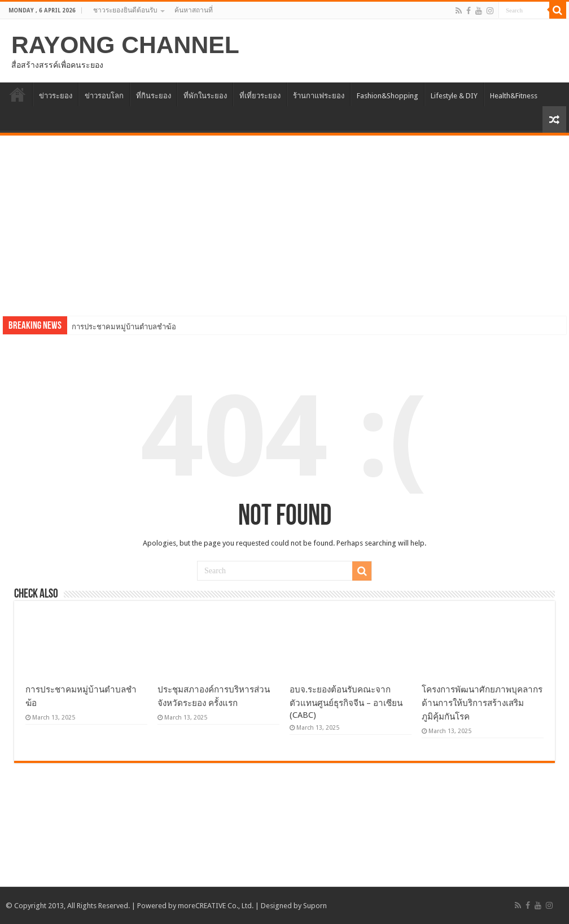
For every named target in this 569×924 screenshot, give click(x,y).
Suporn (315, 906)
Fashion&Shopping (388, 96)
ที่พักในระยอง (205, 96)
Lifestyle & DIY (454, 96)
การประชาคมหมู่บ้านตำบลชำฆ (122, 327)
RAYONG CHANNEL (125, 45)
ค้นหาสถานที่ (194, 10)
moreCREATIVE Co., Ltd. (216, 906)
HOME (17, 94)
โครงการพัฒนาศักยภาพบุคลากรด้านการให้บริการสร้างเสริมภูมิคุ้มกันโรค (482, 703)
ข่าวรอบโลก (104, 96)
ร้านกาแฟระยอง (319, 96)
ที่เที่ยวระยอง (260, 96)
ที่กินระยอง (154, 96)
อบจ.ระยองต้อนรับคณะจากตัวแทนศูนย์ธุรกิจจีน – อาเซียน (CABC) (346, 702)
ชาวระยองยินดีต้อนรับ (125, 10)
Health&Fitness (514, 96)
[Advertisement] (284, 220)
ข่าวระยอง (56, 96)
